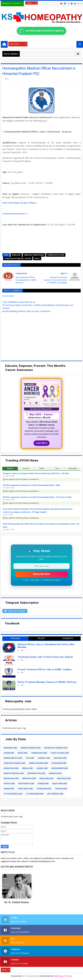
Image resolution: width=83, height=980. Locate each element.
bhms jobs (16, 255)
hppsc (37, 258)
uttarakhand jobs (35, 794)
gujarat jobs (44, 758)
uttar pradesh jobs (13, 794)
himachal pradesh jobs (34, 255)
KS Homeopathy (30, 976)
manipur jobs (55, 773)
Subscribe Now (41, 574)
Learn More (42, 443)
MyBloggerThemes (63, 976)
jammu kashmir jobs (39, 763)
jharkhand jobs (59, 763)
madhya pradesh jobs (14, 773)
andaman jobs (10, 748)
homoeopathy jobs (56, 255)
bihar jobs (23, 753)
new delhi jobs (64, 778)
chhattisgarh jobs (60, 753)
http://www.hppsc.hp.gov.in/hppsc (19, 203)
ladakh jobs (42, 768)
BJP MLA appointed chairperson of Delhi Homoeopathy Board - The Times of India (37, 497)
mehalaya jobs (29, 778)
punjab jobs (43, 783)
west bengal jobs (55, 794)
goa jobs (30, 758)
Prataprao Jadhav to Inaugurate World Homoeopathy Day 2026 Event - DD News (36, 473)
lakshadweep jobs (60, 768)
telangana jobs (44, 789)
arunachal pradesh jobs (56, 748)
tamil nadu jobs (25, 789)
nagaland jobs (47, 778)
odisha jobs (9, 783)
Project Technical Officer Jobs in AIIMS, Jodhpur (45, 669)
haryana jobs (60, 758)
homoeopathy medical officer (18, 258)
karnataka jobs (11, 768)
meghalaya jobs (11, 778)
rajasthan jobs (60, 783)
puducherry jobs (26, 783)
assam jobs (9, 753)
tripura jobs (61, 789)
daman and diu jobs (13, 758)
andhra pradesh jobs (31, 748)
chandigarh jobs (39, 753)
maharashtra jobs (36, 773)
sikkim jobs (9, 789)
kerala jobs (28, 768)
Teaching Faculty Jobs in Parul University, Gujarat (45, 657)
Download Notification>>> (15, 214)
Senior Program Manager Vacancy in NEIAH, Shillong (47, 682)
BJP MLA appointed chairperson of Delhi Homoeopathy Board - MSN (31, 485)
